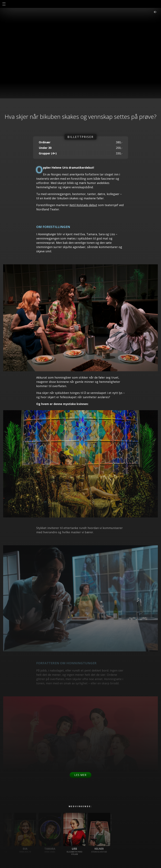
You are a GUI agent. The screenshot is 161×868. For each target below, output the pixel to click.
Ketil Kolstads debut (83, 205)
